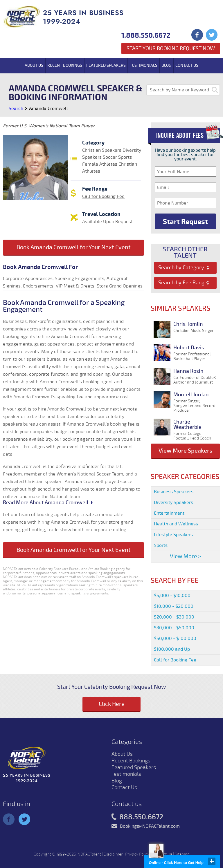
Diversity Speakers (173, 502)
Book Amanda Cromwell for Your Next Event (74, 247)
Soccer (110, 157)
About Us (34, 65)
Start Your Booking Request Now (171, 48)
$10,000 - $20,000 (174, 606)
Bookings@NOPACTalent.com (150, 826)
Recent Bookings (65, 65)
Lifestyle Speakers (173, 535)
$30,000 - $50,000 (174, 628)
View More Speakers (185, 451)
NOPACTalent (89, 854)
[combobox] (185, 268)
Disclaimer (113, 854)
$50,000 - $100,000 (175, 639)
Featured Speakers (106, 65)
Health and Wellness (176, 524)
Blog (166, 65)
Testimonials (144, 65)
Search (16, 108)
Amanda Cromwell (48, 108)
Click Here (112, 704)
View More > (185, 556)
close (212, 861)
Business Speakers (174, 492)
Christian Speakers (102, 150)
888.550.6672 (137, 817)
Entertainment (169, 513)
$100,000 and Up (172, 649)
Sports (125, 157)
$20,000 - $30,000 (174, 617)
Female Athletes (100, 164)
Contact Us (187, 65)
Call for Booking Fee (103, 196)
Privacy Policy (137, 854)
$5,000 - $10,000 (172, 596)
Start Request (185, 222)
